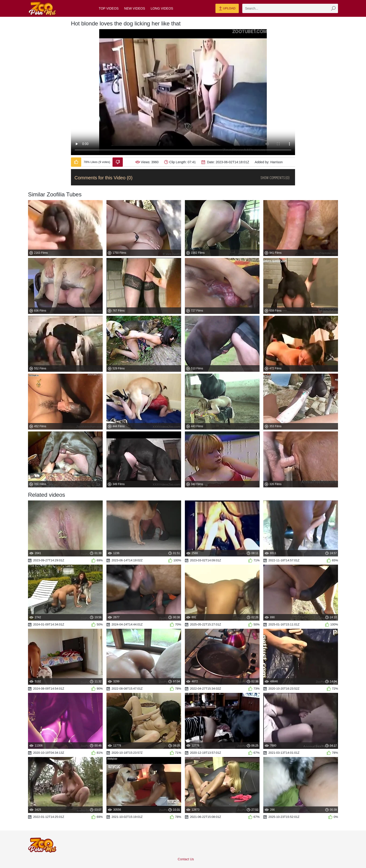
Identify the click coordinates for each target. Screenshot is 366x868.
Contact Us (186, 859)
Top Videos (109, 8)
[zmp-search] (290, 8)
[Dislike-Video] (118, 162)
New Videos (135, 8)
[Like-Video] (76, 162)
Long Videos (162, 8)
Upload (227, 9)
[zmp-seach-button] (333, 8)
